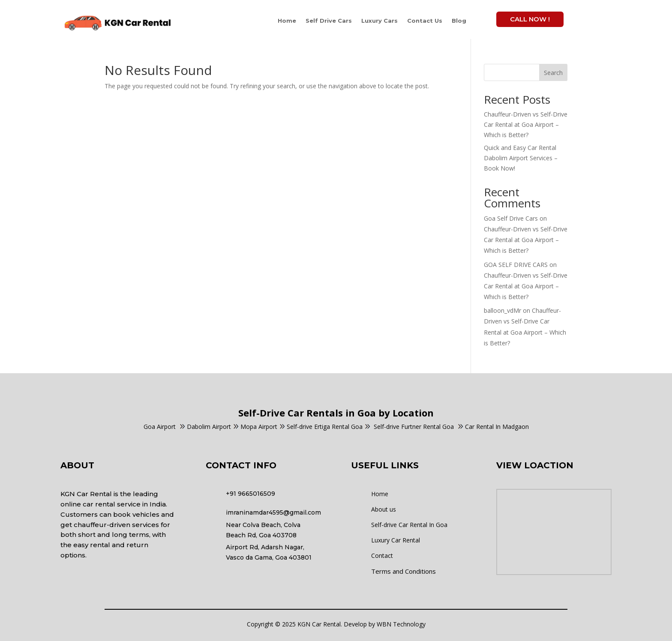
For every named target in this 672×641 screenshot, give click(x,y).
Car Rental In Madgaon (493, 427)
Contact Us (425, 21)
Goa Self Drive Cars (511, 218)
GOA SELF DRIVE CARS (516, 265)
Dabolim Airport (209, 427)
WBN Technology (401, 624)
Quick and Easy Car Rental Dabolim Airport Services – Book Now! (521, 158)
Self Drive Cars (329, 21)
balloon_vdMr (502, 310)
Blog (459, 21)
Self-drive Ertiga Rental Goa (325, 427)
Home (287, 21)
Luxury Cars (379, 21)
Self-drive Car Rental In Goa (409, 525)
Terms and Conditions (403, 571)
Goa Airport (160, 427)
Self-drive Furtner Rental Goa (410, 427)
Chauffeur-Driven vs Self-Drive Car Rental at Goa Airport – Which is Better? (526, 124)
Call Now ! (530, 19)
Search (553, 73)
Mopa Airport (259, 427)
